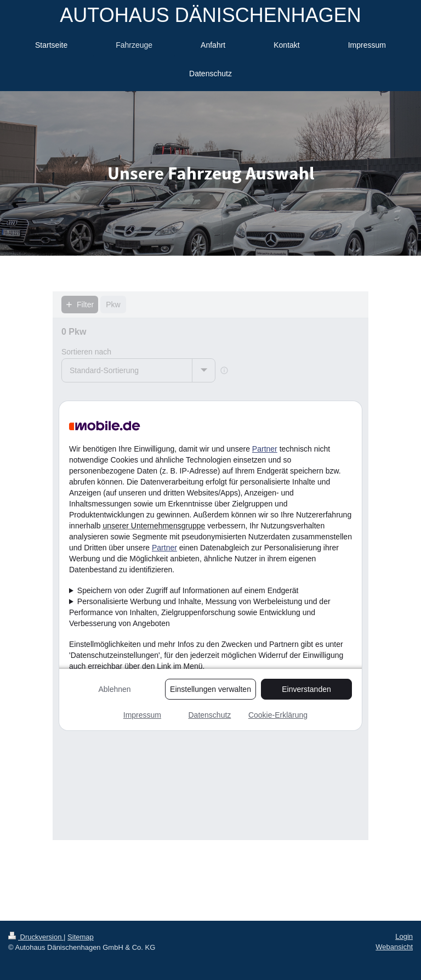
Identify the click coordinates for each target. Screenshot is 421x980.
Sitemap (81, 937)
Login (404, 936)
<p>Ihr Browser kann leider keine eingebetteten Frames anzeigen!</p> (210, 566)
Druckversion (36, 937)
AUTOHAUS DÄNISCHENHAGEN (210, 15)
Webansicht (394, 947)
